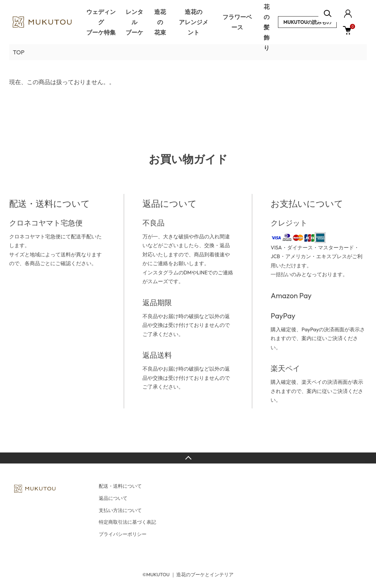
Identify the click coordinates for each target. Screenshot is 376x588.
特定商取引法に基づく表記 (127, 522)
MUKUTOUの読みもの (308, 22)
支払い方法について (120, 510)
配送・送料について (120, 486)
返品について (113, 498)
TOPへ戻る (188, 458)
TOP (19, 52)
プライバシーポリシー (123, 534)
